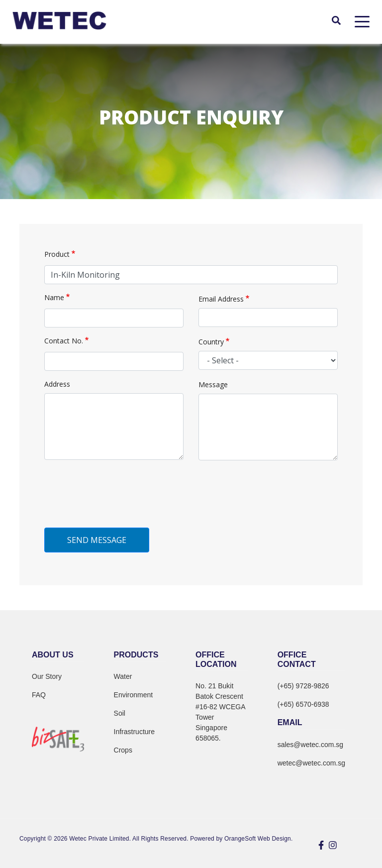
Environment (134, 695)
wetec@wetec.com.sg (311, 763)
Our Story (47, 676)
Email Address (221, 299)
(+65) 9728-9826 (303, 686)
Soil (120, 713)
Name (54, 297)
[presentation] (120, 501)
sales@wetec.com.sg (310, 745)
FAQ (39, 695)
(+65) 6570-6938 (303, 704)
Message (213, 384)
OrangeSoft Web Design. (258, 839)
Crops (123, 750)
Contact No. (64, 341)
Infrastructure (134, 732)
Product (57, 254)
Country (211, 342)
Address (57, 384)
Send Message (97, 540)
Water (123, 676)
